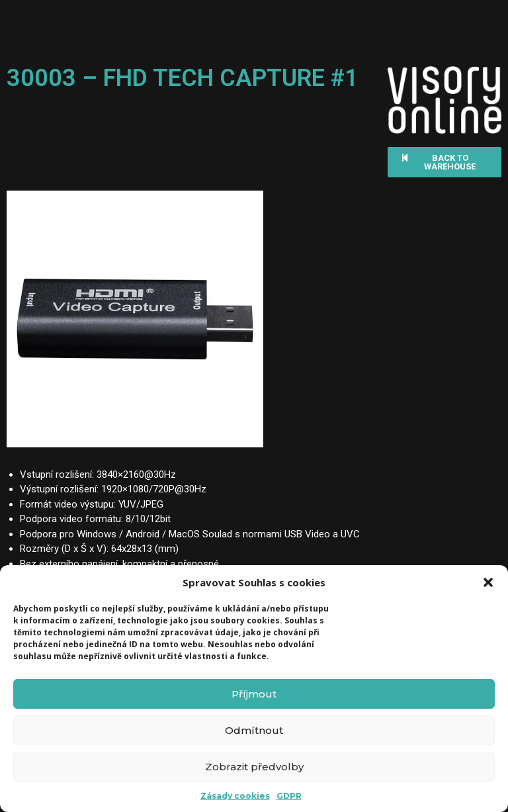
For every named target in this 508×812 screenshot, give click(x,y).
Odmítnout (254, 730)
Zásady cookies (235, 796)
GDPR (289, 796)
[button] (488, 582)
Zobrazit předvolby (254, 767)
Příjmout (254, 694)
